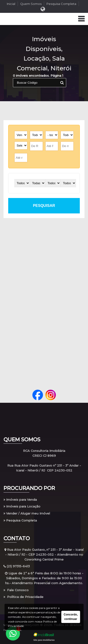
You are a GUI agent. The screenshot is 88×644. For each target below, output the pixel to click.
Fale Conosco (16, 590)
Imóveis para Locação (22, 506)
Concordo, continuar (71, 617)
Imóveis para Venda (20, 500)
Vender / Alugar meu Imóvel (27, 513)
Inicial (11, 4)
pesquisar (44, 206)
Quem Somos (31, 4)
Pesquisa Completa (61, 4)
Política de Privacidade (23, 597)
